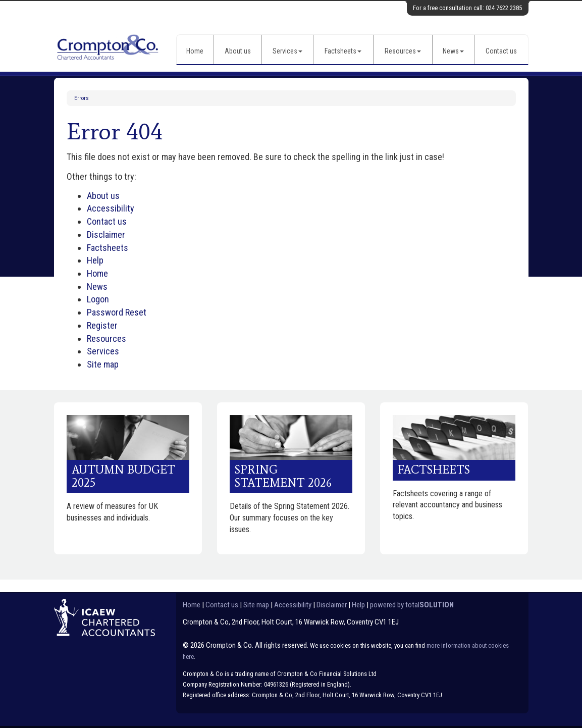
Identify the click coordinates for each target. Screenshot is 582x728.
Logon (98, 299)
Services (287, 51)
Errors (82, 98)
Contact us (501, 51)
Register (102, 325)
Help (95, 260)
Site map (103, 364)
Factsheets (343, 51)
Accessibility (111, 208)
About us (238, 51)
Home (195, 51)
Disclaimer (106, 235)
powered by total (412, 605)
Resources (403, 51)
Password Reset (117, 312)
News (453, 51)
